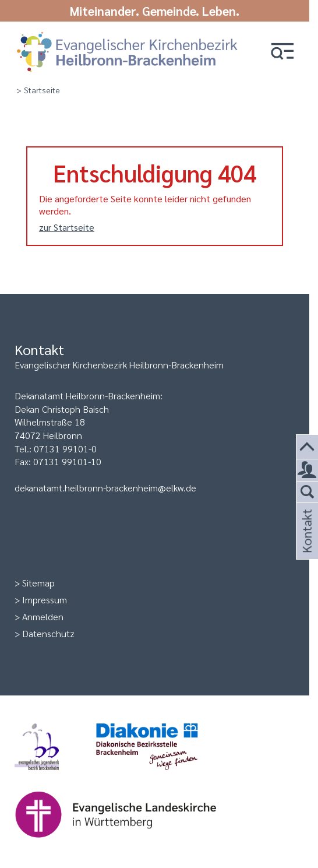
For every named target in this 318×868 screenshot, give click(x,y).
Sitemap (38, 583)
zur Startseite (67, 227)
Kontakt (306, 545)
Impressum (45, 600)
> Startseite (38, 90)
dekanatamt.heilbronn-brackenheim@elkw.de (105, 488)
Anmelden (43, 616)
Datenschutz (48, 633)
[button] (282, 52)
